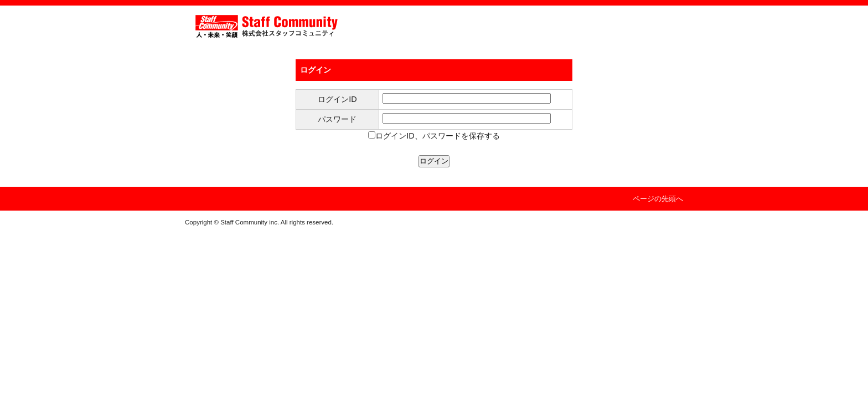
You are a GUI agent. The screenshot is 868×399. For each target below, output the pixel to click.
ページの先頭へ (658, 199)
